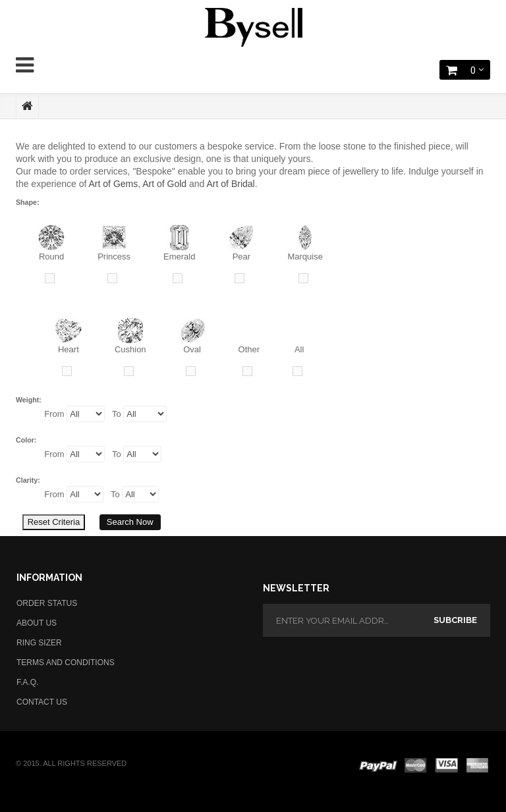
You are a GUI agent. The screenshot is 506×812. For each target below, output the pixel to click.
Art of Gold (164, 184)
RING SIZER (39, 643)
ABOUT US (37, 623)
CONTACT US (42, 702)
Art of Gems (114, 184)
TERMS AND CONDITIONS (66, 663)
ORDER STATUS (47, 603)
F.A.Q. (27, 682)
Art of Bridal (231, 184)
